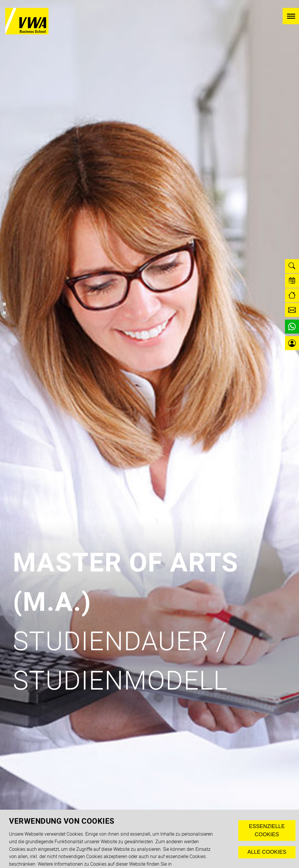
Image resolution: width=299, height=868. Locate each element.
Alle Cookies (267, 852)
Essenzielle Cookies (267, 831)
